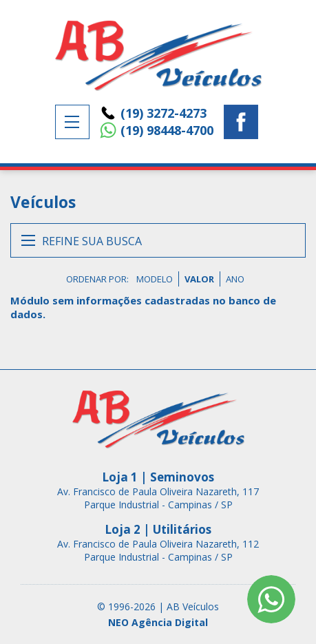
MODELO (155, 279)
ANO (235, 279)
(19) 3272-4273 (164, 113)
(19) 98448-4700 (167, 130)
